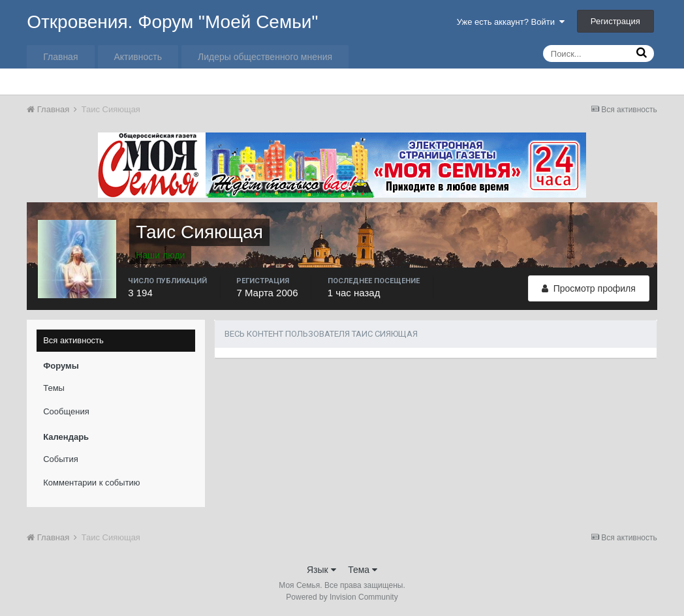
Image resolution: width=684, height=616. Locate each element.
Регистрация (615, 21)
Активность (138, 57)
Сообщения (66, 411)
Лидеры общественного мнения (265, 57)
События (61, 459)
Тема (363, 570)
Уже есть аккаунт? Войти (511, 22)
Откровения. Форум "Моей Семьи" (172, 22)
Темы (54, 388)
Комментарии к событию (91, 483)
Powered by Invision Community (342, 597)
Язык (321, 570)
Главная (60, 57)
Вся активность (73, 340)
